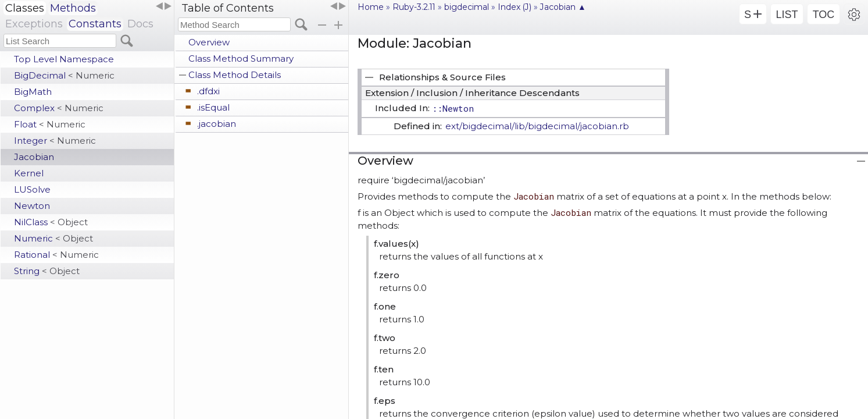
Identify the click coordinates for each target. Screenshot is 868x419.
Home (371, 7)
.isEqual (213, 107)
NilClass (51, 222)
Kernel (29, 173)
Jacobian (34, 157)
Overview (209, 42)
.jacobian (217, 124)
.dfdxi (208, 91)
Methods (73, 8)
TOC (824, 15)
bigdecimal (467, 7)
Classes (25, 8)
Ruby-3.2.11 (414, 7)
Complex (59, 108)
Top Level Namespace (64, 59)
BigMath (33, 92)
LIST (787, 15)
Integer (55, 141)
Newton (32, 206)
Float (50, 124)
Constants (95, 24)
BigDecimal (64, 75)
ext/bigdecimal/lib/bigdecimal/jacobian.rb (537, 126)
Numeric (53, 238)
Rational (56, 255)
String (47, 271)
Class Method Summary (241, 58)
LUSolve (32, 189)
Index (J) (515, 7)
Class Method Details (235, 75)
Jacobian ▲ (563, 7)
